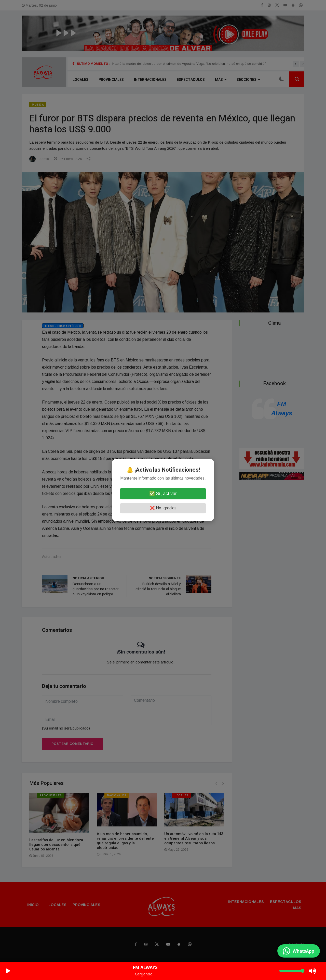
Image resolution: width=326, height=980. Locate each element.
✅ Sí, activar (163, 494)
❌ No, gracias (163, 508)
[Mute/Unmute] (313, 971)
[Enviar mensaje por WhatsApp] (299, 951)
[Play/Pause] (8, 971)
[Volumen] (292, 971)
